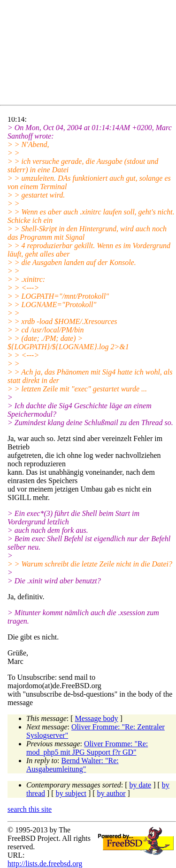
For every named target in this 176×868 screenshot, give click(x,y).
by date (141, 785)
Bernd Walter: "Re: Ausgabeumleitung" (73, 765)
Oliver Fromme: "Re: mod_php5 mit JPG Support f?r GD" (87, 748)
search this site (30, 809)
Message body (97, 718)
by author (111, 793)
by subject (71, 793)
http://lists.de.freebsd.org (45, 864)
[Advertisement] (92, 54)
